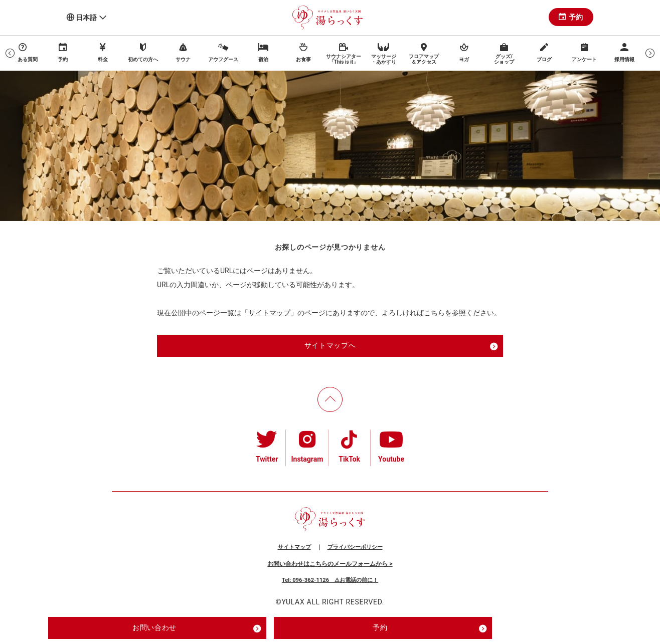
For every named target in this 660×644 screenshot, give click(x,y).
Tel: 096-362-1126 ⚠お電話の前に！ (330, 580)
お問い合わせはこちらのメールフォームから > (330, 564)
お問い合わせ (197, 628)
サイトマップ (269, 313)
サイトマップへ (401, 346)
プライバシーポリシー (355, 547)
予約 (571, 17)
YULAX (293, 602)
